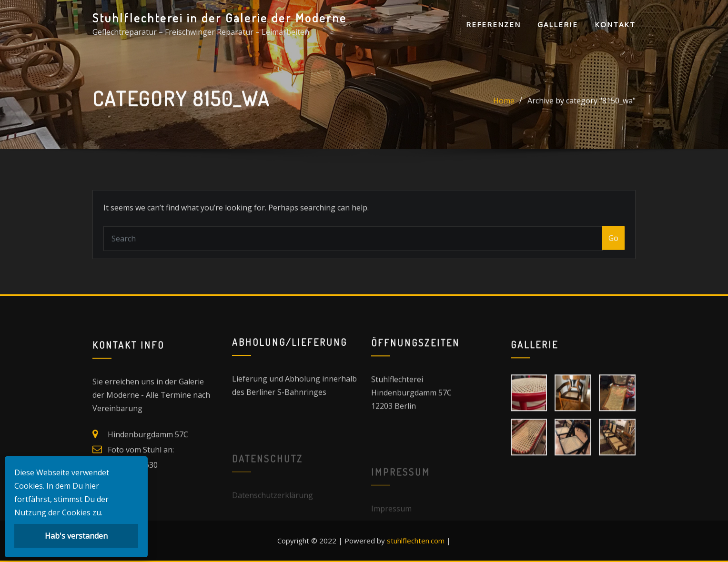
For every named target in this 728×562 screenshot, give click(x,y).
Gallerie (558, 24)
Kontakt (615, 24)
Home (504, 104)
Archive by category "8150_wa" (581, 104)
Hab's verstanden (76, 536)
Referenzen (493, 24)
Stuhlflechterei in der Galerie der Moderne (220, 18)
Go (613, 246)
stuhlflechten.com (416, 541)
